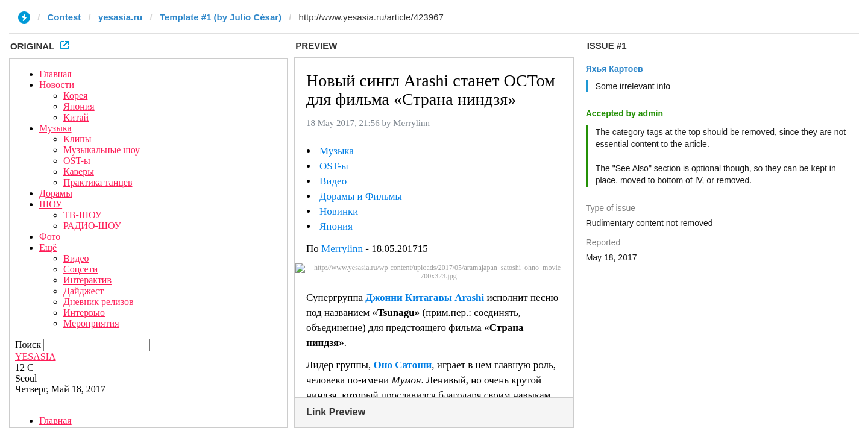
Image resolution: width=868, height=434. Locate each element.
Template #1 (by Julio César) (221, 17)
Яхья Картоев (615, 69)
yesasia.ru (120, 17)
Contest (64, 17)
